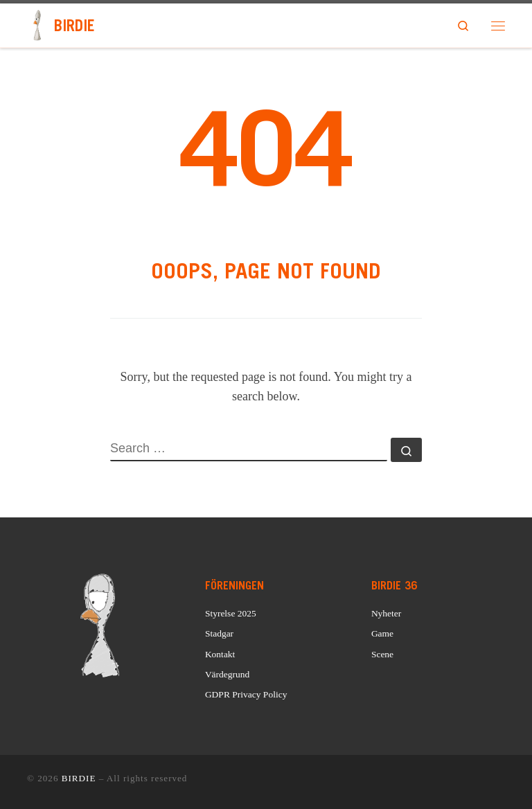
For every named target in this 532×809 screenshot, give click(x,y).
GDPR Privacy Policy (246, 694)
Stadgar (219, 633)
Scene (382, 654)
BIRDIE (79, 778)
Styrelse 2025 (231, 613)
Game (382, 633)
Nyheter (386, 613)
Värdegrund (227, 674)
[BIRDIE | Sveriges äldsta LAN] (38, 24)
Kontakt (220, 654)
